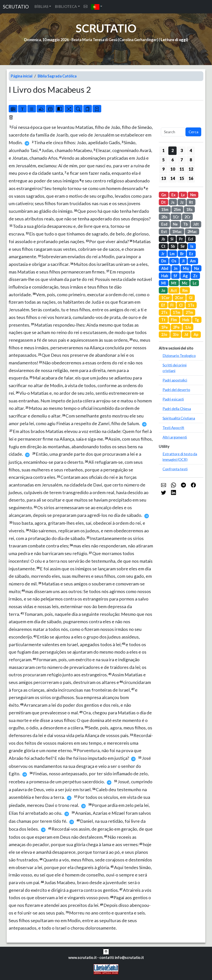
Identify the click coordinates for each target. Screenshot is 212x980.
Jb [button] (163, 239)
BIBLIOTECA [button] (66, 6)
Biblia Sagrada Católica (57, 76)
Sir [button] (183, 246)
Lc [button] (195, 283)
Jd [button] (186, 334)
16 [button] (191, 178)
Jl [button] (183, 261)
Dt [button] (163, 202)
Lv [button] (183, 195)
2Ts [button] (164, 312)
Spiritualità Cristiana (179, 418)
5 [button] (163, 160)
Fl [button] (172, 305)
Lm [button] (172, 254)
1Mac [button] (177, 232)
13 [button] (164, 178)
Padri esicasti (173, 399)
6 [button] (173, 160)
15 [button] (182, 178)
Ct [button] (163, 246)
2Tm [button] (189, 312)
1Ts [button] (191, 305)
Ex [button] (173, 195)
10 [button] (173, 169)
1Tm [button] (176, 312)
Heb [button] (186, 320)
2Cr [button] (187, 217)
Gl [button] (191, 298)
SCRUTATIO (16, 7)
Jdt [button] (196, 224)
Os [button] (174, 261)
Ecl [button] (191, 239)
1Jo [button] (188, 327)
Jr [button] (163, 254)
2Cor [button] (179, 298)
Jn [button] (176, 268)
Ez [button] (191, 254)
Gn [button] (164, 195)
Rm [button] (185, 290)
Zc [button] (195, 276)
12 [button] (191, 169)
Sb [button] (173, 246)
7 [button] (182, 160)
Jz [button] (182, 202)
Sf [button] (175, 276)
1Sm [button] (165, 209)
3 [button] (182, 150)
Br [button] (182, 254)
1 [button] (163, 150)
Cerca (193, 132)
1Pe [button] (164, 327)
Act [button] (174, 290)
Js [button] (173, 202)
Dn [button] (164, 261)
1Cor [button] (165, 298)
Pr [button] (181, 239)
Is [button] (192, 246)
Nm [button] (193, 195)
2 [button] (173, 150)
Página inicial (22, 76)
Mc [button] (185, 283)
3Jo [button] (176, 334)
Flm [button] (174, 320)
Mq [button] (186, 268)
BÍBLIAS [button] (41, 6)
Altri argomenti (175, 437)
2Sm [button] (177, 209)
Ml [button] (164, 283)
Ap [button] (196, 334)
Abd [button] (165, 268)
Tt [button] (163, 320)
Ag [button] (185, 276)
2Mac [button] (192, 232)
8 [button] (191, 160)
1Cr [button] (176, 217)
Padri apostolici (175, 380)
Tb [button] (185, 224)
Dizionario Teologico (179, 356)
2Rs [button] (164, 217)
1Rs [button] (189, 209)
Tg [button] (197, 320)
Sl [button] (172, 239)
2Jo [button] (164, 334)
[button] (97, 7)
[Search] (173, 132)
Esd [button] (164, 224)
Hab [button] (165, 276)
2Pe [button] (176, 327)
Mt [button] (174, 283)
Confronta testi (175, 469)
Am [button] (193, 261)
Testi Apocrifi (173, 428)
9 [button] (163, 169)
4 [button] (191, 150)
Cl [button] (181, 305)
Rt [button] (191, 202)
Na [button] (197, 268)
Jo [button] (163, 290)
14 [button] (173, 178)
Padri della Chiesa (177, 409)
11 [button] (182, 169)
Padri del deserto (176, 390)
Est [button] (164, 232)
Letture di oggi (174, 40)
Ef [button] (163, 305)
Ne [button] (175, 224)
